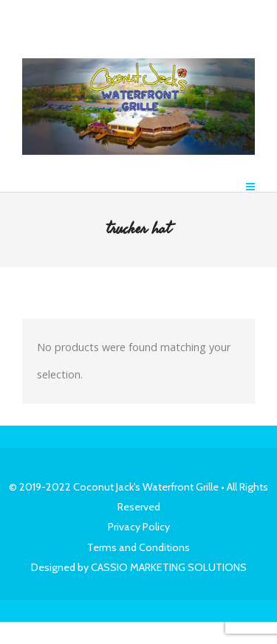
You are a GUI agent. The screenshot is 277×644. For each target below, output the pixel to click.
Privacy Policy (139, 527)
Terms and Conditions (138, 547)
